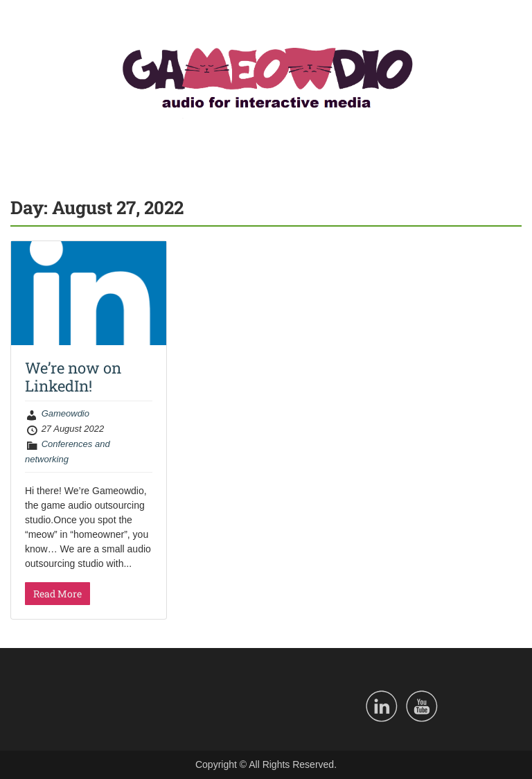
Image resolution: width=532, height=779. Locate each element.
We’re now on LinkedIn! (73, 377)
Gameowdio (65, 413)
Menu (25, 24)
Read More (57, 594)
